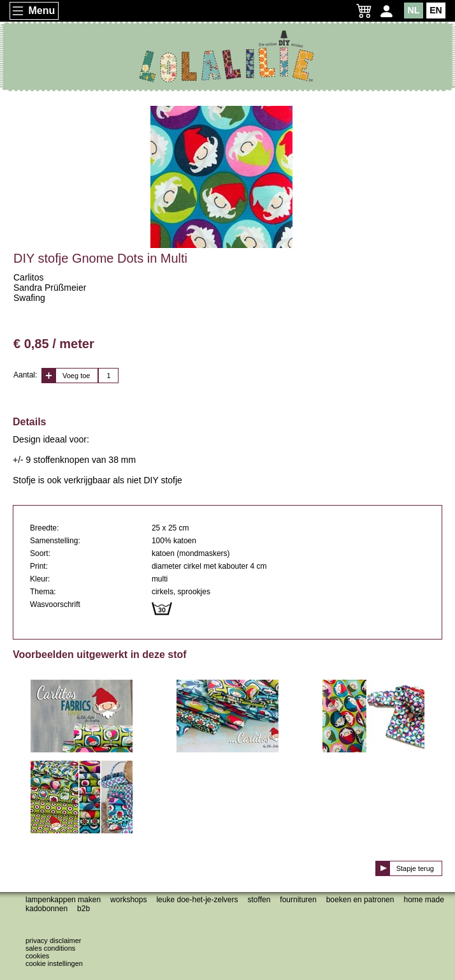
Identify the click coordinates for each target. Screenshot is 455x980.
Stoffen (259, 900)
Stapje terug (415, 868)
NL (414, 10)
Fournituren (298, 900)
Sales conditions (50, 948)
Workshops (128, 900)
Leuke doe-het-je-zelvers (197, 900)
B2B (83, 909)
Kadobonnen (47, 909)
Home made (423, 900)
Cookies (37, 956)
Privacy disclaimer (53, 940)
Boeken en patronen (360, 900)
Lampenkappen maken (63, 900)
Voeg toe (76, 376)
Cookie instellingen (54, 963)
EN (436, 10)
